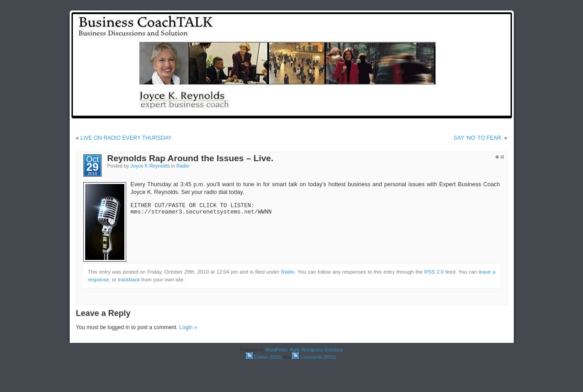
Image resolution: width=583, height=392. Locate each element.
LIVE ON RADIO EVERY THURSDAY (126, 138)
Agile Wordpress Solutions (316, 350)
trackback (129, 280)
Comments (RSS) (314, 357)
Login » (188, 327)
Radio (183, 166)
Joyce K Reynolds (150, 166)
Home (335, 110)
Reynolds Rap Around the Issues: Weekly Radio (440, 110)
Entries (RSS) (264, 357)
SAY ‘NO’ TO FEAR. (478, 138)
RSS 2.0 (434, 272)
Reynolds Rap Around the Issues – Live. (190, 158)
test (359, 110)
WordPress (276, 350)
